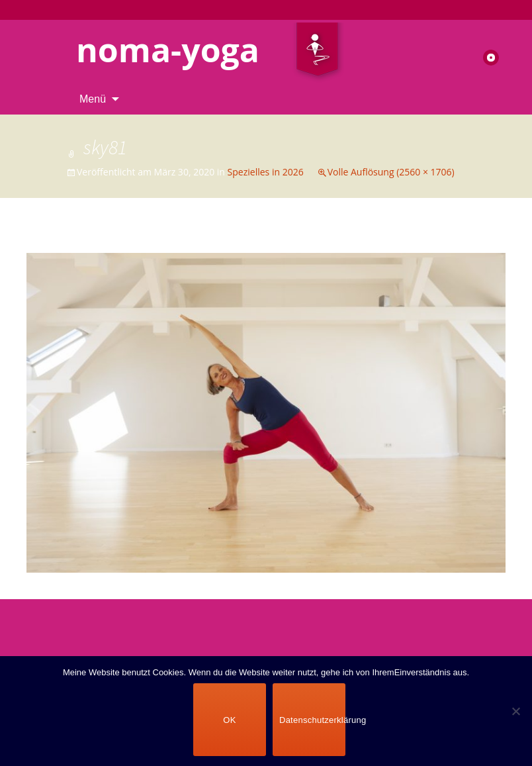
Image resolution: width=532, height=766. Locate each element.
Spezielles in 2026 (266, 172)
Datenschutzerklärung (312, 720)
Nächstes (472, 240)
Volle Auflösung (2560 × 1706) (391, 172)
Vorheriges (63, 240)
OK (229, 720)
